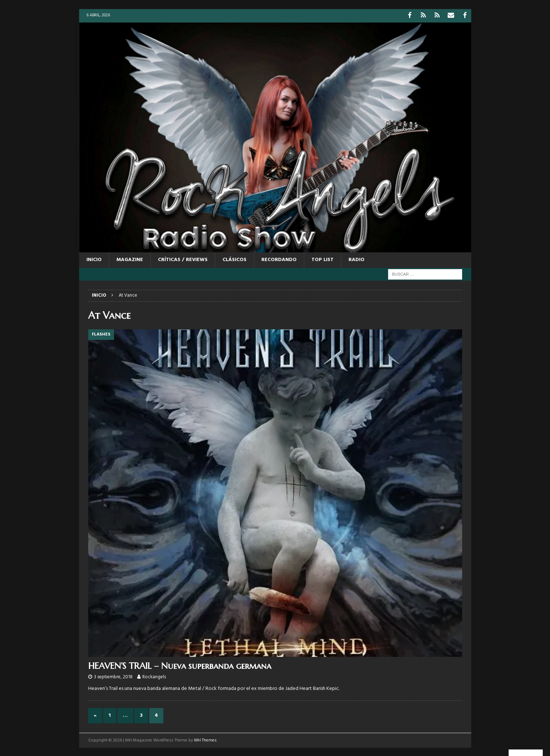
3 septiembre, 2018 (113, 676)
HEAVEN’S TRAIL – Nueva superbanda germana (180, 665)
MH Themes (205, 739)
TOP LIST (323, 259)
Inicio (94, 259)
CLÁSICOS (235, 259)
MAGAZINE (130, 259)
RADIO (357, 259)
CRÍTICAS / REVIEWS (183, 259)
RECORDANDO (279, 259)
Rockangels (154, 676)
